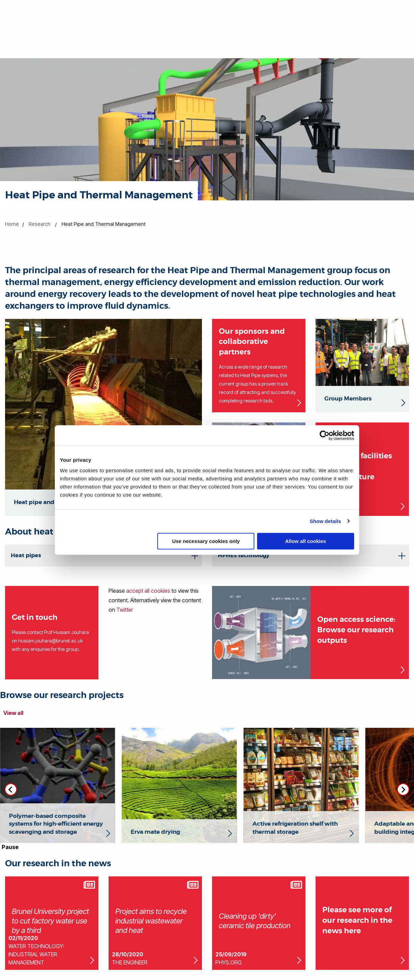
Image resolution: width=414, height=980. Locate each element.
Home (12, 224)
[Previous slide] (11, 789)
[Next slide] (403, 789)
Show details (326, 521)
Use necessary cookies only (206, 541)
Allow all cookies (306, 541)
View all (13, 713)
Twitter (125, 610)
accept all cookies (148, 591)
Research (40, 224)
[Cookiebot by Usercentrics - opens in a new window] (325, 435)
